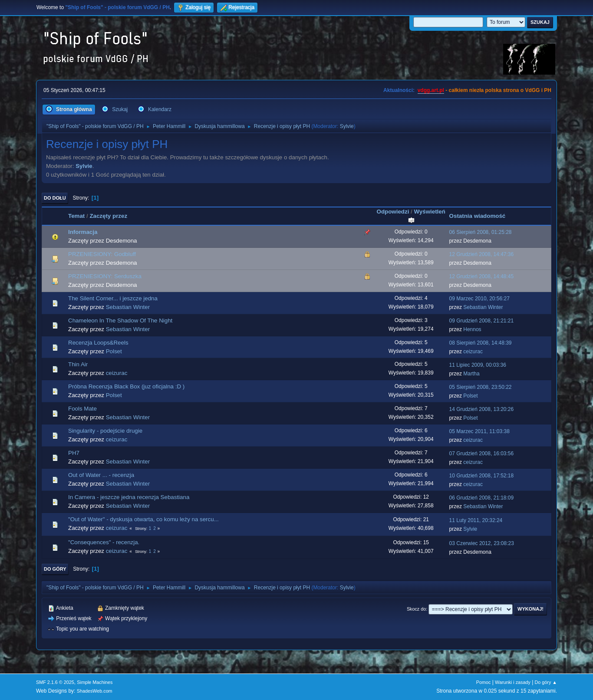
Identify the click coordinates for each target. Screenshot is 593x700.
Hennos (472, 329)
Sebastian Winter (128, 307)
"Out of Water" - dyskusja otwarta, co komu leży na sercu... (143, 519)
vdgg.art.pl (431, 90)
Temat (76, 216)
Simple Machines (95, 682)
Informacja (83, 232)
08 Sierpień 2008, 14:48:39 (481, 343)
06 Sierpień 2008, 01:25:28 (481, 232)
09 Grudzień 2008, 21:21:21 (482, 321)
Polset (114, 351)
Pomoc (484, 682)
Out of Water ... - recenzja (101, 475)
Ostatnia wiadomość (478, 216)
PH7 (74, 453)
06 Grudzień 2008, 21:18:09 (482, 498)
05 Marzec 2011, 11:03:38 (479, 431)
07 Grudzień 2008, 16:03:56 (482, 454)
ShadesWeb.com (95, 691)
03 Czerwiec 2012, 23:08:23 (482, 543)
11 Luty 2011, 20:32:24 (476, 520)
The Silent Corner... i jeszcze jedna (113, 298)
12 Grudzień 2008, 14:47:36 (482, 254)
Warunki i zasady (513, 682)
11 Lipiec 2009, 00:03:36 (478, 365)
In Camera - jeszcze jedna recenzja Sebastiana (129, 497)
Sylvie (347, 126)
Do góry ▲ (546, 682)
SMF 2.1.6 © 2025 (55, 682)
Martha (471, 374)
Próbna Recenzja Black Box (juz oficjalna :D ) (126, 386)
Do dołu (55, 198)
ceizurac (473, 352)
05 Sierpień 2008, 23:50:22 (481, 387)
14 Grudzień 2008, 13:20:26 (482, 409)
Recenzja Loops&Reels (98, 343)
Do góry (55, 569)
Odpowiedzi (393, 212)
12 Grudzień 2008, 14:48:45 (482, 276)
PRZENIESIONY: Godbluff (102, 254)
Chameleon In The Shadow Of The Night (120, 320)
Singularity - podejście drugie (105, 431)
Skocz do (416, 609)
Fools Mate (82, 409)
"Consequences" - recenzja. (104, 542)
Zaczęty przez (108, 216)
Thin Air (78, 364)
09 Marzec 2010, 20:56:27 (479, 299)
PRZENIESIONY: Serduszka (105, 276)
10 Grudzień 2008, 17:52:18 (482, 476)
